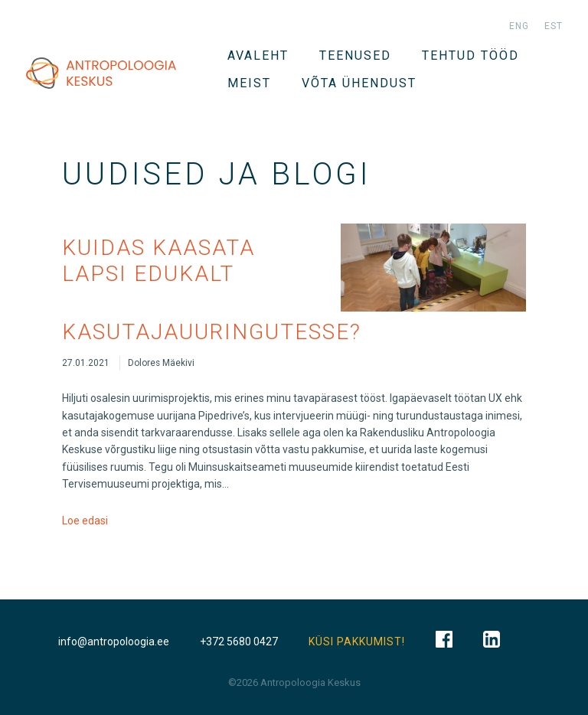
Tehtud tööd (470, 56)
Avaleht (258, 56)
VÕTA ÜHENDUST (359, 83)
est (554, 26)
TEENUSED (355, 56)
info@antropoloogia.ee (114, 642)
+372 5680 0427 (239, 642)
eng (519, 26)
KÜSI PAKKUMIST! (357, 642)
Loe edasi (85, 521)
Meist (249, 83)
